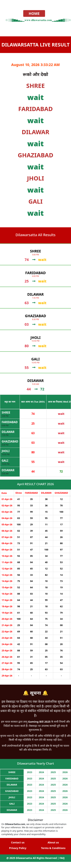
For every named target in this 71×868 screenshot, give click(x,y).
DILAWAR (8, 432)
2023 (30, 772)
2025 (53, 772)
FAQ (62, 858)
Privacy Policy (18, 848)
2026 (65, 772)
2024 (41, 772)
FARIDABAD (10, 422)
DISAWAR (8, 470)
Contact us (18, 842)
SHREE (6, 412)
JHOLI (6, 451)
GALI (5, 461)
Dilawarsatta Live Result (35, 45)
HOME (34, 13)
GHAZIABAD (10, 441)
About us (53, 842)
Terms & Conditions (53, 848)
